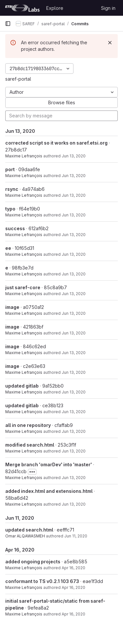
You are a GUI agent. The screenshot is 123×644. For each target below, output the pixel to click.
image (12, 307)
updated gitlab (22, 386)
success (15, 228)
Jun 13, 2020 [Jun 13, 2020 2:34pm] (74, 478)
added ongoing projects (33, 562)
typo (10, 209)
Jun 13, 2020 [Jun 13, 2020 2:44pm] (74, 451)
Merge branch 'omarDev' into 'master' (49, 464)
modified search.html (30, 445)
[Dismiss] (110, 43)
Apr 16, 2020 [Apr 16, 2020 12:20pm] (73, 614)
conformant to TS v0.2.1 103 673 (42, 581)
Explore (55, 8)
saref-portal (18, 79)
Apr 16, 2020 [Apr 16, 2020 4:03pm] (73, 568)
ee (8, 248)
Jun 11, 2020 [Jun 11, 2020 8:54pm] (76, 536)
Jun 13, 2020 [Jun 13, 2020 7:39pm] (74, 313)
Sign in (108, 8)
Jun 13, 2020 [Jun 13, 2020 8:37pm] (74, 195)
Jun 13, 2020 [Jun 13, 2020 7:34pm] (74, 353)
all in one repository (28, 425)
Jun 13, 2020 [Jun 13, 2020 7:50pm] (74, 294)
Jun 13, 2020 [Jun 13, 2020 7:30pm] (74, 392)
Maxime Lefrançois (24, 156)
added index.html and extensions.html (49, 491)
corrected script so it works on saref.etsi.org (56, 143)
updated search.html (29, 530)
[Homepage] (22, 8)
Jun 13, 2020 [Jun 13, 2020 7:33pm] (74, 372)
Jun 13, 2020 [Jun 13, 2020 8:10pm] (74, 235)
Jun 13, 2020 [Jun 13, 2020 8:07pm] (74, 254)
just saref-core (23, 287)
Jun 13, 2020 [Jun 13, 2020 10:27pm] (74, 156)
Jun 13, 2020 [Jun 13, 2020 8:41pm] (74, 176)
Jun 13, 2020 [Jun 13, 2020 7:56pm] (74, 274)
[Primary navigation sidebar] (8, 24)
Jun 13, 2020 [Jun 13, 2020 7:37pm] (74, 333)
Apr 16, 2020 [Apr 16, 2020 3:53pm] (73, 587)
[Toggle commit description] (32, 472)
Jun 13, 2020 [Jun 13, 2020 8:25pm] (74, 215)
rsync (12, 189)
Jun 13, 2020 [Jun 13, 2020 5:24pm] (74, 431)
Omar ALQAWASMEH (25, 536)
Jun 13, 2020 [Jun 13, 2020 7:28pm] (74, 412)
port (10, 169)
